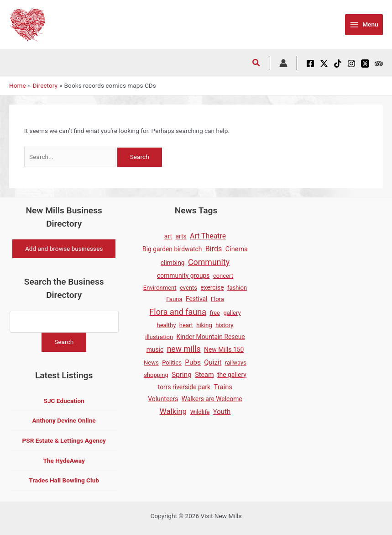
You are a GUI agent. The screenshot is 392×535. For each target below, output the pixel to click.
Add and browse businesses (64, 249)
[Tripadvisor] (379, 64)
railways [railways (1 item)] (236, 363)
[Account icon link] (283, 63)
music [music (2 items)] (155, 350)
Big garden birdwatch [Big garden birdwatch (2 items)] (172, 249)
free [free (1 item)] (215, 313)
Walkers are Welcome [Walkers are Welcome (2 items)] (212, 399)
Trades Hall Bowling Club (64, 480)
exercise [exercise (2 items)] (212, 287)
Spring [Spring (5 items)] (182, 375)
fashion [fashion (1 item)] (237, 288)
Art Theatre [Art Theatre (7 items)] (208, 236)
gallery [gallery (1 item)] (232, 313)
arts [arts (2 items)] (181, 236)
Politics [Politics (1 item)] (172, 363)
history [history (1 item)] (224, 325)
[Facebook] (310, 64)
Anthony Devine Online (64, 421)
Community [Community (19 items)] (209, 262)
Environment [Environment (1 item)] (160, 288)
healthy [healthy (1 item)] (166, 325)
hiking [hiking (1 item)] (204, 325)
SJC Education (64, 401)
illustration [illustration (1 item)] (159, 337)
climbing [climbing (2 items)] (173, 263)
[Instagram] (351, 64)
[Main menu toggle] (364, 25)
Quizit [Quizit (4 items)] (213, 362)
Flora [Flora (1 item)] (217, 299)
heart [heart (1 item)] (186, 325)
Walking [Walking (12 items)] (173, 411)
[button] (256, 64)
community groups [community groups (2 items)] (183, 275)
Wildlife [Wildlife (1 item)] (200, 412)
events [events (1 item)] (188, 288)
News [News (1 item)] (151, 363)
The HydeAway (64, 461)
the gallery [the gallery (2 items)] (232, 375)
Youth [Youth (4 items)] (222, 412)
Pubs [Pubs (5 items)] (193, 362)
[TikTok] (338, 64)
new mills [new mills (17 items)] (184, 349)
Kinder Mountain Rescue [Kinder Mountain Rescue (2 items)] (211, 337)
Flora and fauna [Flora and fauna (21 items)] (178, 312)
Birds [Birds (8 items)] (214, 249)
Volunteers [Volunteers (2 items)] (163, 399)
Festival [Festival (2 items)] (196, 299)
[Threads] (365, 64)
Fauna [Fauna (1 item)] (174, 299)
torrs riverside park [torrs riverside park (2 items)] (184, 387)
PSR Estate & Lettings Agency (64, 440)
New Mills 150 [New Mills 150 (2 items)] (224, 350)
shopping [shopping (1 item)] (156, 375)
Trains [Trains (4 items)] (223, 387)
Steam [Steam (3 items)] (204, 375)
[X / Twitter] (324, 64)
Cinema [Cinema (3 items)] (237, 249)
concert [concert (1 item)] (223, 276)
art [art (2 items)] (168, 236)
